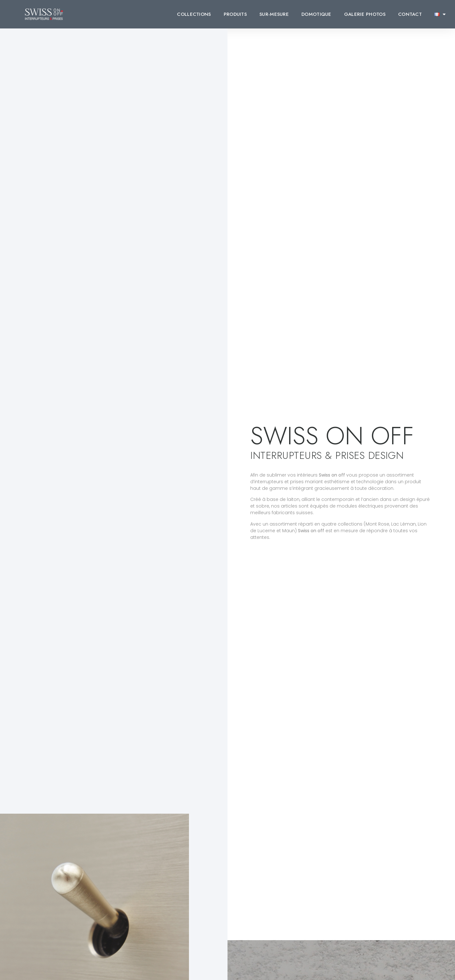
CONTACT (410, 14)
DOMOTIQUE (316, 14)
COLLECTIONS (194, 14)
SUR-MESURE (274, 14)
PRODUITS (235, 14)
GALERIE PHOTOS (365, 14)
